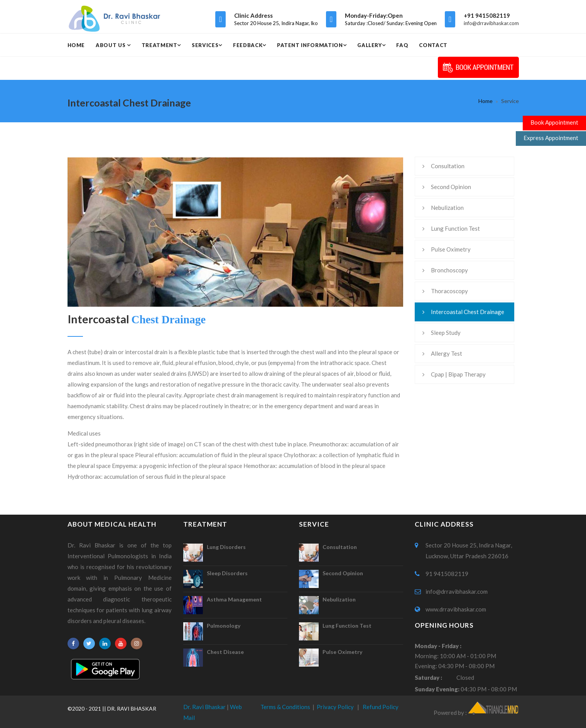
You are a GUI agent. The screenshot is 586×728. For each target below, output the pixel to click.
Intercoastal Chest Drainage (468, 312)
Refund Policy (381, 707)
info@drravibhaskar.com (491, 23)
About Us (111, 45)
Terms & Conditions (285, 707)
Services (205, 45)
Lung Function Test (455, 228)
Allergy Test (447, 353)
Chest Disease (225, 652)
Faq (402, 45)
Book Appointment (554, 122)
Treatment (160, 45)
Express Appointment (551, 138)
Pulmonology (224, 626)
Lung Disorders (226, 547)
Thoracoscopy (449, 291)
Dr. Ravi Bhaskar (204, 707)
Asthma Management (234, 599)
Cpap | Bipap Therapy (458, 374)
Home (76, 45)
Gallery (370, 45)
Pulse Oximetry (451, 249)
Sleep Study (446, 333)
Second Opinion (451, 187)
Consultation (448, 166)
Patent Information (310, 45)
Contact (433, 45)
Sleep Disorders (227, 573)
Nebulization (447, 208)
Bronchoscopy (449, 270)
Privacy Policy (335, 707)
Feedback (248, 45)
